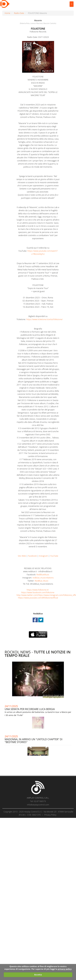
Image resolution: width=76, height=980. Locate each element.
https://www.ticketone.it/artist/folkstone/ (44, 319)
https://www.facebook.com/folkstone (38, 592)
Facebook (32, 556)
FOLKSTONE (38, 29)
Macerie (38, 20)
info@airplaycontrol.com (38, 805)
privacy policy (65, 969)
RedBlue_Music (42, 581)
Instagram (43, 556)
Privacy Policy (50, 815)
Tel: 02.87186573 (38, 801)
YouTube (54, 556)
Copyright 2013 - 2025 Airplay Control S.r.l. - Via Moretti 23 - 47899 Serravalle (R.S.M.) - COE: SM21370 (38, 813)
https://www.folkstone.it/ (38, 590)
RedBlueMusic (43, 574)
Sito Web (22, 556)
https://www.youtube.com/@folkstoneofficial (38, 598)
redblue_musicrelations (43, 578)
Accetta (38, 975)
